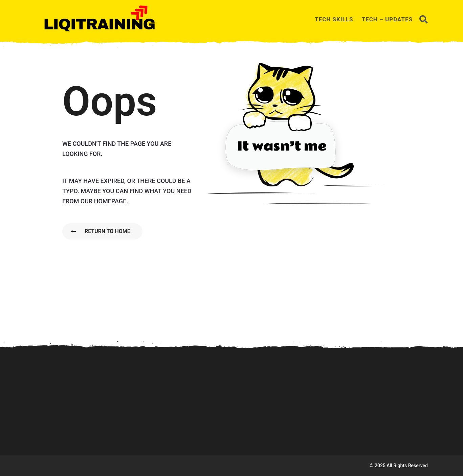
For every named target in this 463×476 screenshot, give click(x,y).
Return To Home (101, 231)
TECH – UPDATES (387, 19)
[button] (424, 19)
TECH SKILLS (334, 19)
